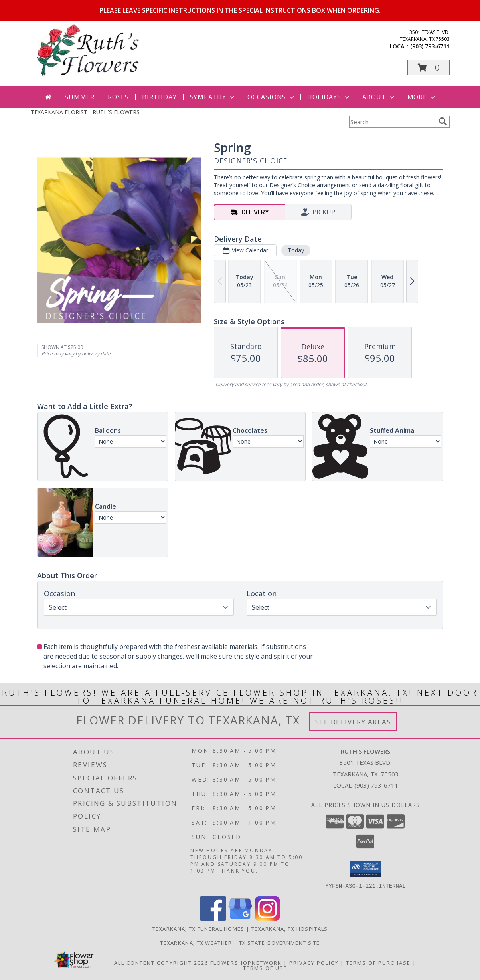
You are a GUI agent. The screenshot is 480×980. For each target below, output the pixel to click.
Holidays (329, 97)
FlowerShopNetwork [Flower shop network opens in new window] (246, 962)
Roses (118, 97)
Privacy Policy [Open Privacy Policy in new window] (314, 962)
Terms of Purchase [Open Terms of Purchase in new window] (378, 962)
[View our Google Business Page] (240, 919)
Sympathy (213, 97)
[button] (429, 68)
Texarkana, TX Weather (196, 942)
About (379, 97)
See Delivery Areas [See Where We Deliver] (353, 722)
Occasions (272, 97)
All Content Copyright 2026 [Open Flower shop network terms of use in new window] (161, 962)
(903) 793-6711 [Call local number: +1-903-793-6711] (430, 46)
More (422, 97)
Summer (80, 97)
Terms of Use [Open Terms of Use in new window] (265, 968)
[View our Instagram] (267, 919)
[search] (443, 121)
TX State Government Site (280, 942)
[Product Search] (392, 122)
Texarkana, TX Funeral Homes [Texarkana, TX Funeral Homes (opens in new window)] (199, 928)
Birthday (159, 97)
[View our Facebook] (213, 919)
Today (295, 250)
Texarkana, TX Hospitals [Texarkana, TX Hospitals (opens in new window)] (290, 928)
